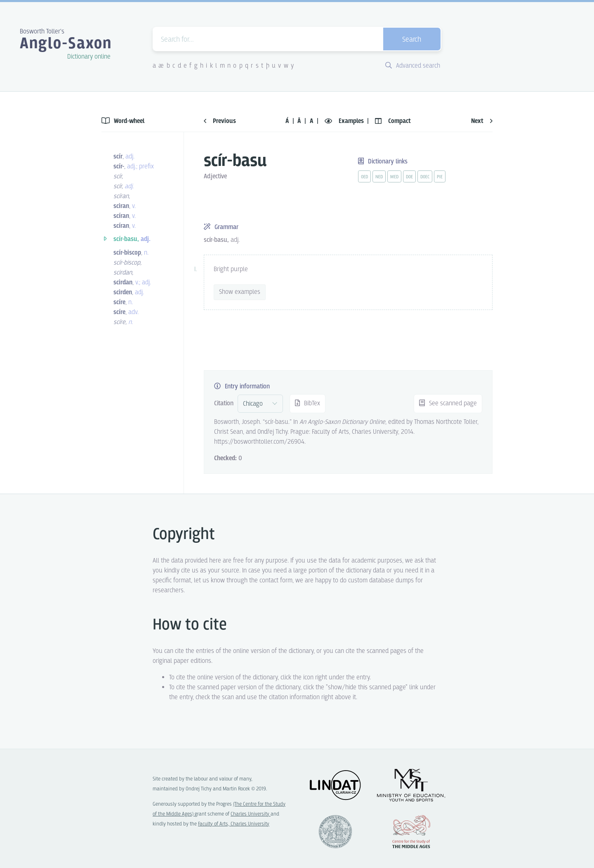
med (394, 177)
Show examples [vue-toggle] (240, 292)
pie (440, 177)
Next (482, 121)
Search (412, 40)
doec (425, 177)
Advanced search (413, 66)
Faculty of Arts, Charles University (234, 824)
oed (364, 177)
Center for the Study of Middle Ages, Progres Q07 (411, 832)
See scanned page (448, 403)
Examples (345, 121)
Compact (393, 121)
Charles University (251, 814)
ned (379, 177)
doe (409, 177)
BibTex (308, 403)
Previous (220, 121)
